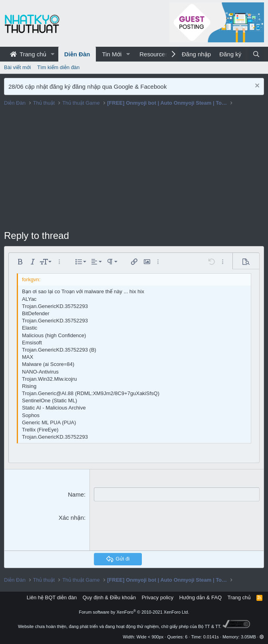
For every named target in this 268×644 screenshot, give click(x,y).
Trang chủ (28, 54)
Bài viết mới (17, 67)
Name (76, 494)
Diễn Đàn (77, 54)
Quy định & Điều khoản (109, 597)
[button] (53, 54)
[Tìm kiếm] (256, 54)
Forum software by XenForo (134, 612)
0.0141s (211, 637)
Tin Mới (112, 54)
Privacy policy (158, 597)
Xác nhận (71, 518)
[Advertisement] (134, 169)
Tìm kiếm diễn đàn (58, 67)
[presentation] (155, 529)
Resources (154, 54)
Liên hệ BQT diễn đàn (52, 597)
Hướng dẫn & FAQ (201, 597)
